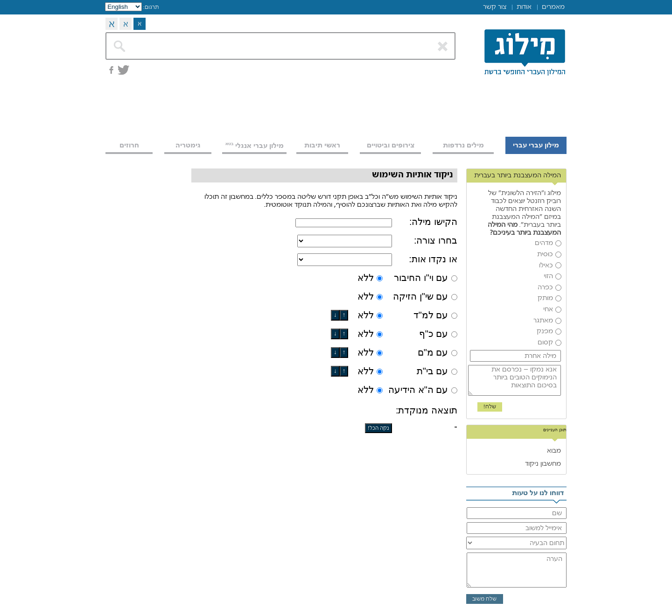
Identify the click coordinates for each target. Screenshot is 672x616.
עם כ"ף (434, 334)
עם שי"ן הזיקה (420, 296)
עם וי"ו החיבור (421, 278)
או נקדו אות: (433, 259)
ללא (366, 278)
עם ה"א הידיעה (418, 390)
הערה (517, 570)
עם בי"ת (433, 371)
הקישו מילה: (433, 222)
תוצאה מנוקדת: (427, 410)
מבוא (554, 450)
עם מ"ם (433, 352)
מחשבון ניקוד (543, 463)
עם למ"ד (431, 315)
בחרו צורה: (436, 240)
